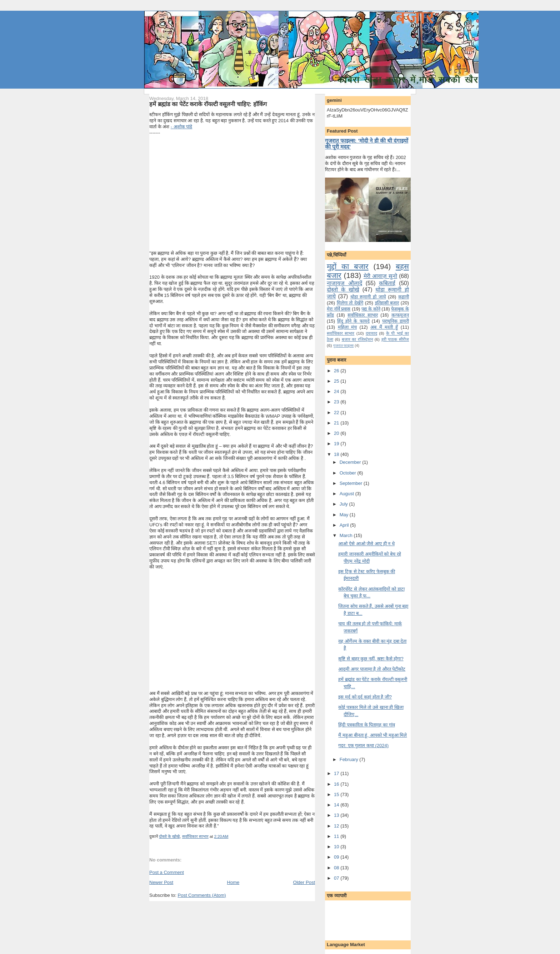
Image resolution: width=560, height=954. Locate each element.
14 (337, 805)
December (351, 462)
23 (337, 402)
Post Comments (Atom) (202, 895)
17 (337, 773)
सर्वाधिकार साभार (195, 836)
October (349, 473)
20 (337, 433)
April (345, 525)
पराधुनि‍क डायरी (396, 321)
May (345, 515)
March (347, 535)
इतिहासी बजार (387, 303)
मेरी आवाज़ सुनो (380, 276)
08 (337, 868)
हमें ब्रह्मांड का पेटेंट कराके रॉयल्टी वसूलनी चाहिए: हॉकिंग (208, 104)
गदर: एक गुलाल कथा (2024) (363, 746)
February (350, 759)
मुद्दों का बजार (348, 266)
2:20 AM (221, 836)
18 (337, 454)
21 (337, 423)
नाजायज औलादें (344, 283)
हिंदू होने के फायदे (353, 321)
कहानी (404, 297)
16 (337, 784)
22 (337, 413)
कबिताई (387, 283)
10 (337, 847)
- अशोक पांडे (182, 127)
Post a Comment (167, 872)
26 (337, 371)
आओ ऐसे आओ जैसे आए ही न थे (366, 544)
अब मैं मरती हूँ (384, 327)
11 (337, 836)
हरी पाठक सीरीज (395, 339)
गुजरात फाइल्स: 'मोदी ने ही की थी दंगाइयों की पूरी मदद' (367, 144)
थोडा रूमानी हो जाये (368, 297)
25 (337, 381)
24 (337, 391)
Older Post (304, 882)
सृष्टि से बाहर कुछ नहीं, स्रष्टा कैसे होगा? (371, 659)
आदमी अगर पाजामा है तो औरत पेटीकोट (372, 669)
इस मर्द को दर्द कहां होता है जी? (365, 697)
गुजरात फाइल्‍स (344, 346)
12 (337, 826)
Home (233, 882)
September (352, 483)
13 (337, 815)
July (344, 504)
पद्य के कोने (371, 309)
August (347, 494)
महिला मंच (347, 327)
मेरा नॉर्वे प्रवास (339, 309)
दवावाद (371, 333)
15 (337, 794)
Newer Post (161, 882)
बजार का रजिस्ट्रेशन (357, 339)
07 (337, 878)
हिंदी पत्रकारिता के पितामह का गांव (366, 725)
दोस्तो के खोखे (169, 836)
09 (337, 857)
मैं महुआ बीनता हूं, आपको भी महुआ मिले (372, 735)
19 (337, 444)
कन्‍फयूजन (400, 315)
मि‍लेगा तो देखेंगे (350, 303)
